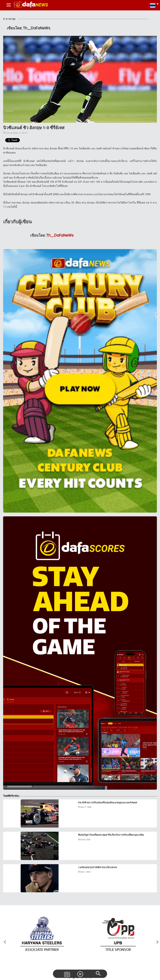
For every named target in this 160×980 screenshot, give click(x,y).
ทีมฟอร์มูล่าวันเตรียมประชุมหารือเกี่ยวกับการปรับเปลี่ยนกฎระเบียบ (111, 835)
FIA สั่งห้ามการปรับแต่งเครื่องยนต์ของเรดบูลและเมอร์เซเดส (108, 803)
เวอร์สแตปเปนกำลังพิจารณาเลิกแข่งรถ (98, 867)
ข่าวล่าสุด (9, 19)
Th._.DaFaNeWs (60, 235)
